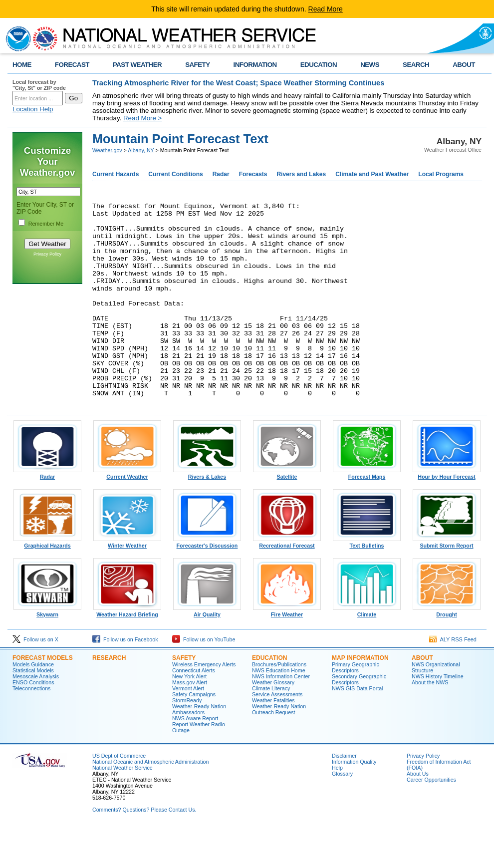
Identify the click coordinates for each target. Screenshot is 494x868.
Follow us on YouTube (204, 680)
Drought (447, 652)
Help (337, 808)
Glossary (342, 814)
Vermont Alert (188, 729)
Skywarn (47, 652)
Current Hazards (116, 174)
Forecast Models (43, 698)
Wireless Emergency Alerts (204, 705)
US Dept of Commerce (119, 796)
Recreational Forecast (287, 583)
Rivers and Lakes (301, 174)
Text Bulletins (367, 583)
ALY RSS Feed (453, 680)
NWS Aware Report (195, 759)
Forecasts (253, 174)
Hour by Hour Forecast (447, 515)
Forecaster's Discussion (207, 583)
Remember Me (46, 224)
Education (269, 698)
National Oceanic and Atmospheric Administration (150, 802)
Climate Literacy (271, 729)
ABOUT (464, 65)
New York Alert (189, 717)
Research (109, 698)
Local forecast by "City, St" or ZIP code (39, 85)
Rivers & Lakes (207, 515)
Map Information (360, 698)
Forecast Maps (367, 515)
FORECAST (72, 65)
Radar (221, 174)
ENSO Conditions (33, 723)
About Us (418, 814)
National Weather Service (123, 808)
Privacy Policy (47, 254)
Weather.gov (107, 150)
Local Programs (441, 174)
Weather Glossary (273, 723)
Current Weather (127, 515)
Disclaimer (344, 796)
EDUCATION (319, 65)
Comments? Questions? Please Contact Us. (144, 850)
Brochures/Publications (279, 705)
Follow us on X (35, 680)
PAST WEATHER (137, 65)
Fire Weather (287, 652)
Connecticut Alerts (194, 711)
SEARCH (416, 65)
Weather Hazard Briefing (127, 652)
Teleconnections (31, 729)
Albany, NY (141, 150)
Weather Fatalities (273, 741)
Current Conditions (175, 174)
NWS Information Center (281, 717)
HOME (22, 65)
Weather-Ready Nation (279, 747)
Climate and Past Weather (372, 174)
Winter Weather (127, 583)
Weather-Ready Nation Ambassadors (199, 750)
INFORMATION (255, 65)
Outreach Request (273, 753)
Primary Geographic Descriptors (356, 708)
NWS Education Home (279, 711)
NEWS (370, 65)
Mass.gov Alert (190, 723)
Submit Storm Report (447, 583)
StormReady (187, 741)
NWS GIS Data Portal (357, 729)
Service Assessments (277, 735)
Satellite (287, 515)
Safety (184, 698)
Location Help (33, 109)
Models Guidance (33, 705)
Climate (367, 652)
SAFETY (197, 65)
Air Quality (207, 652)
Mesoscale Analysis (36, 717)
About (422, 698)
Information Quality (354, 802)
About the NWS (430, 723)
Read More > (142, 118)
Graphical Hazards (47, 583)
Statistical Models (33, 711)
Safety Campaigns (194, 735)
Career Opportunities (431, 820)
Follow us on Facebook (125, 680)
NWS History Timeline (438, 717)
